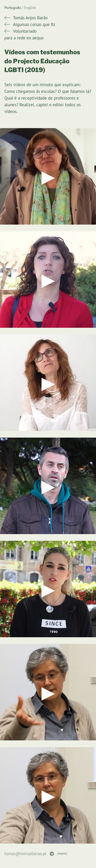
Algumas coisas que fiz (34, 24)
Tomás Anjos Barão (30, 18)
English (30, 8)
